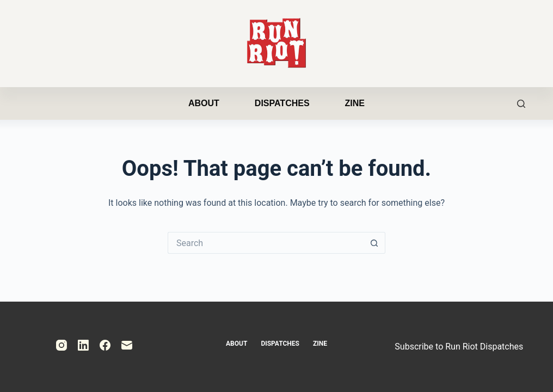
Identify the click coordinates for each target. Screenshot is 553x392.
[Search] (521, 104)
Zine (355, 103)
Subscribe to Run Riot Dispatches (459, 347)
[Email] (127, 345)
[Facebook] (105, 345)
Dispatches (282, 103)
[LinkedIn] (83, 345)
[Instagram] (62, 345)
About (204, 103)
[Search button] (374, 243)
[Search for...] (266, 243)
